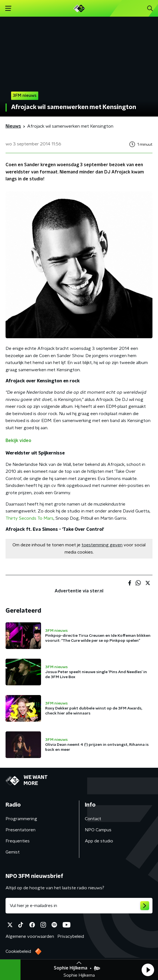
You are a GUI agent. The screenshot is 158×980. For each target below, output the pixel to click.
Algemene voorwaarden (30, 936)
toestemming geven (102, 545)
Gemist (13, 852)
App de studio (99, 841)
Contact (93, 819)
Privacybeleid (71, 936)
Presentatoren (21, 830)
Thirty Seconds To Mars (30, 518)
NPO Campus (98, 830)
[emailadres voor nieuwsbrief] (79, 906)
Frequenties (18, 841)
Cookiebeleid (18, 951)
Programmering (21, 819)
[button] (148, 970)
